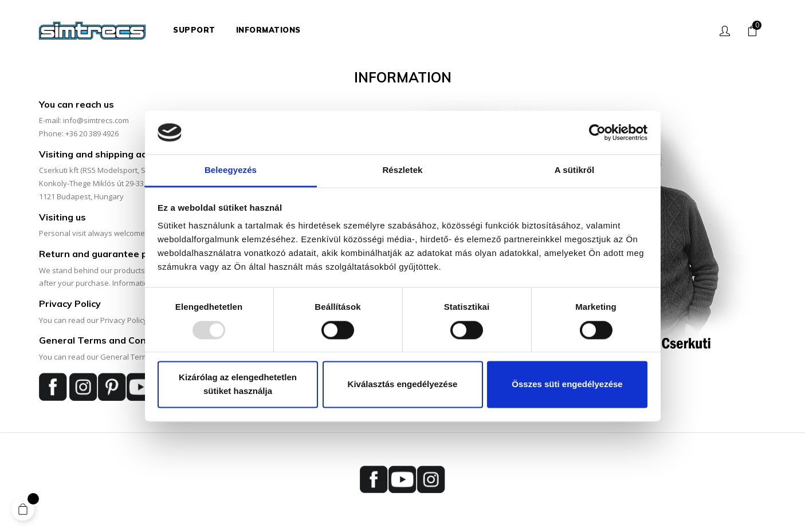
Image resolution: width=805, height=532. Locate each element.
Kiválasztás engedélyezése (403, 385)
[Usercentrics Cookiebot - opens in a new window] (597, 132)
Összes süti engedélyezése (567, 385)
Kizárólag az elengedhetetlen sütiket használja (238, 385)
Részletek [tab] (402, 170)
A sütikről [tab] (575, 170)
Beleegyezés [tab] (231, 170)
